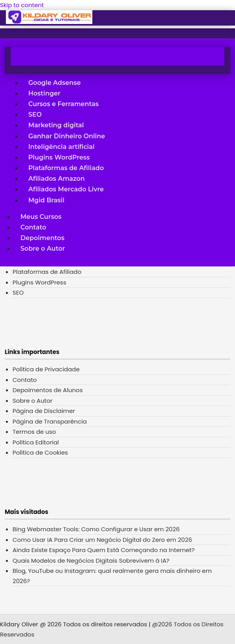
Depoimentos (42, 238)
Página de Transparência (50, 421)
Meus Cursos (41, 216)
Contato (33, 227)
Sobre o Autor (43, 249)
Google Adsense (54, 82)
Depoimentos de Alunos (48, 390)
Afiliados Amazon (57, 179)
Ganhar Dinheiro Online (67, 136)
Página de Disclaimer (44, 411)
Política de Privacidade (46, 369)
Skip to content (22, 5)
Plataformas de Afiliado (66, 168)
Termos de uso (34, 432)
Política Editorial (36, 442)
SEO (35, 115)
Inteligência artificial (62, 146)
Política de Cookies (40, 452)
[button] (12, 24)
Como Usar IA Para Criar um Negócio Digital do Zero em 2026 (102, 540)
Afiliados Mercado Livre (66, 189)
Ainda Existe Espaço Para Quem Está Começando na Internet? (104, 550)
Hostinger (44, 93)
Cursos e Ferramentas (63, 104)
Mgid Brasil (46, 200)
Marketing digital (56, 125)
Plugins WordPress (59, 157)
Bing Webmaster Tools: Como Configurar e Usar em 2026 (96, 529)
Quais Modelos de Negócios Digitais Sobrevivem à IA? (91, 561)
